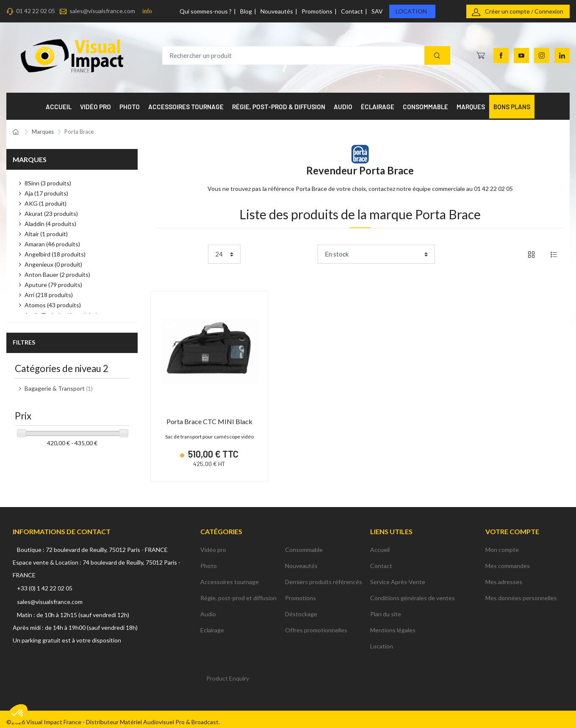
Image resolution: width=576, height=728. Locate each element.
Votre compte (512, 525)
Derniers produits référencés (324, 576)
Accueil (380, 544)
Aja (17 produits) (46, 193)
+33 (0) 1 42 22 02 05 (45, 583)
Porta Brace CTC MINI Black (209, 421)
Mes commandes (508, 560)
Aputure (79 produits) (53, 285)
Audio (208, 608)
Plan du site (386, 608)
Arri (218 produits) (49, 295)
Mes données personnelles (521, 592)
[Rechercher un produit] (306, 56)
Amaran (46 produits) (52, 244)
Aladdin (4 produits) (50, 224)
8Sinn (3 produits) (48, 183)
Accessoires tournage (230, 576)
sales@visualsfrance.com (102, 11)
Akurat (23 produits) (51, 214)
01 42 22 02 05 (36, 11)
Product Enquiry (228, 673)
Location (411, 11)
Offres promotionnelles (316, 625)
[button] (18, 714)
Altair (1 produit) (46, 234)
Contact (352, 11)
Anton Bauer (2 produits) (57, 274)
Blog (246, 11)
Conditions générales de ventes (413, 592)
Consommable (304, 544)
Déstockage (301, 608)
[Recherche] (437, 56)
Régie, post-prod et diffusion (238, 592)
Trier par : (302, 254)
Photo (209, 560)
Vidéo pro (213, 544)
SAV (377, 11)
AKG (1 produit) (46, 203)
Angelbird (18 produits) (55, 254)
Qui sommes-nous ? (206, 11)
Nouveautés (277, 11)
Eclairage (212, 625)
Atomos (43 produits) (53, 305)
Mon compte (502, 544)
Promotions (317, 11)
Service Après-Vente (398, 576)
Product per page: (181, 254)
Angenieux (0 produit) (53, 264)
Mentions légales (393, 625)
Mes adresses (504, 576)
